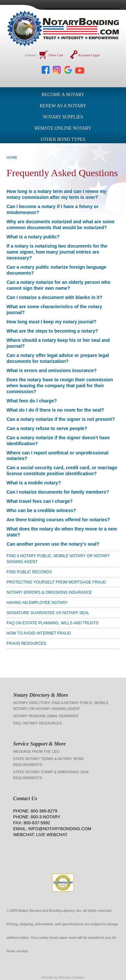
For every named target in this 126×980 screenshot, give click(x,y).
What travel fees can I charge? (40, 501)
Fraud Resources (26, 643)
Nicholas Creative (72, 978)
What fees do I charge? (32, 401)
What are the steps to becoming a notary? (52, 331)
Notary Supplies (63, 117)
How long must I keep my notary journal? (52, 322)
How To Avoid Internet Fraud (39, 633)
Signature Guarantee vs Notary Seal (48, 613)
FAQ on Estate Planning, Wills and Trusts (52, 623)
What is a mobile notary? (34, 483)
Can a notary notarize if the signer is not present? (61, 419)
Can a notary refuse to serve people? (47, 428)
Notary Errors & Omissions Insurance (49, 592)
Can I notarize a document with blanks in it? (54, 297)
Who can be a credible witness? (41, 510)
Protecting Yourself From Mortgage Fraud (56, 582)
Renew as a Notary (63, 106)
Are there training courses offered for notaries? (58, 520)
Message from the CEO (36, 751)
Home (12, 157)
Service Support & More (39, 744)
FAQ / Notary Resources (38, 723)
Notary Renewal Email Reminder (46, 716)
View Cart (56, 55)
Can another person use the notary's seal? (53, 544)
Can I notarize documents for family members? (58, 492)
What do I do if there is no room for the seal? (55, 410)
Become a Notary (63, 95)
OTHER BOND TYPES (63, 139)
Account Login (89, 55)
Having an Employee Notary (37, 603)
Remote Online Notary (63, 128)
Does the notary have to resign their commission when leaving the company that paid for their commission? (60, 386)
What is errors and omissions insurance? (52, 370)
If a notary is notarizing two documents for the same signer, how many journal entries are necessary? (57, 252)
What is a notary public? (33, 237)
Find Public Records (29, 572)
